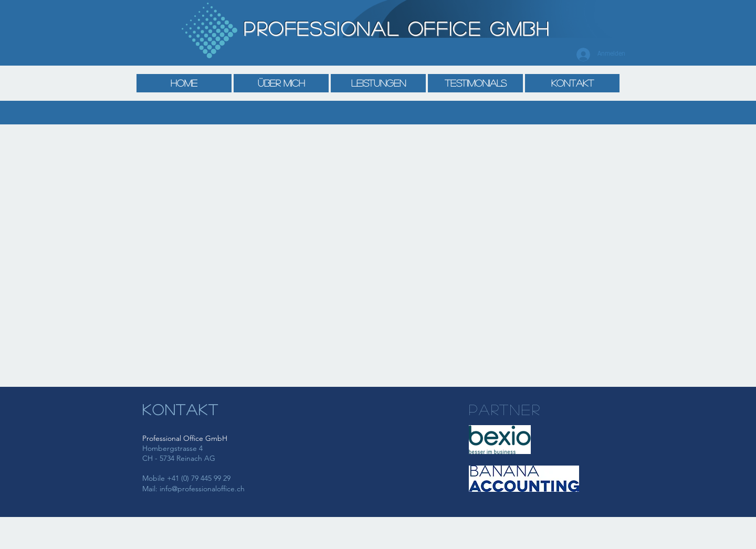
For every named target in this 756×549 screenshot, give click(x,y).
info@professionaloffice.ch (202, 489)
